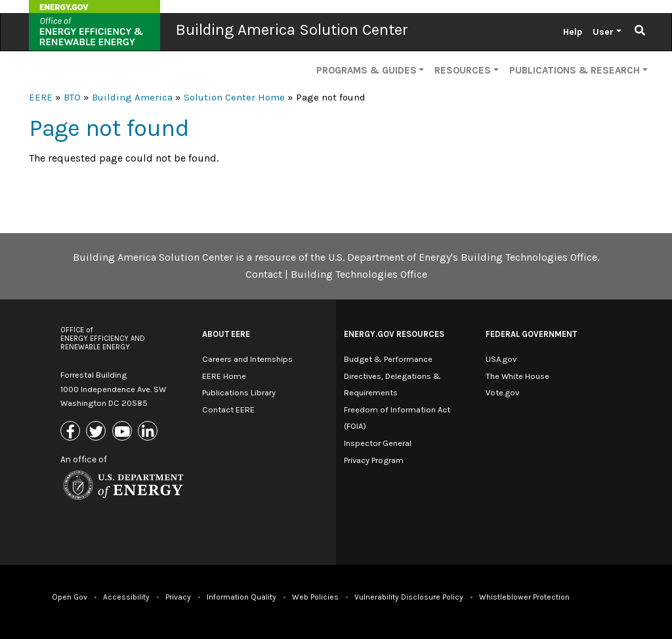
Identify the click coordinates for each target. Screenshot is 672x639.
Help (573, 32)
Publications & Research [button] (575, 70)
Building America (132, 97)
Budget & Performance (388, 359)
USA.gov (501, 359)
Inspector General (378, 443)
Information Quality (241, 597)
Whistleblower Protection (524, 597)
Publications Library (239, 392)
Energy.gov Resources (394, 334)
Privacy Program (374, 460)
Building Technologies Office (359, 274)
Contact (264, 274)
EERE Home (224, 376)
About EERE (226, 334)
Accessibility (126, 597)
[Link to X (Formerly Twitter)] (97, 432)
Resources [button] (463, 70)
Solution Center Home (234, 97)
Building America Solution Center (292, 30)
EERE (41, 97)
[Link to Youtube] (124, 432)
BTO (72, 97)
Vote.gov (502, 392)
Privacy (178, 597)
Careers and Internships (247, 359)
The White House (517, 376)
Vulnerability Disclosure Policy (409, 597)
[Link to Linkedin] (149, 432)
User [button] (603, 32)
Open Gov (70, 597)
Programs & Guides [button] (367, 70)
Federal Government (531, 334)
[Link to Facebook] (72, 432)
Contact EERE (228, 409)
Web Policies (315, 597)
